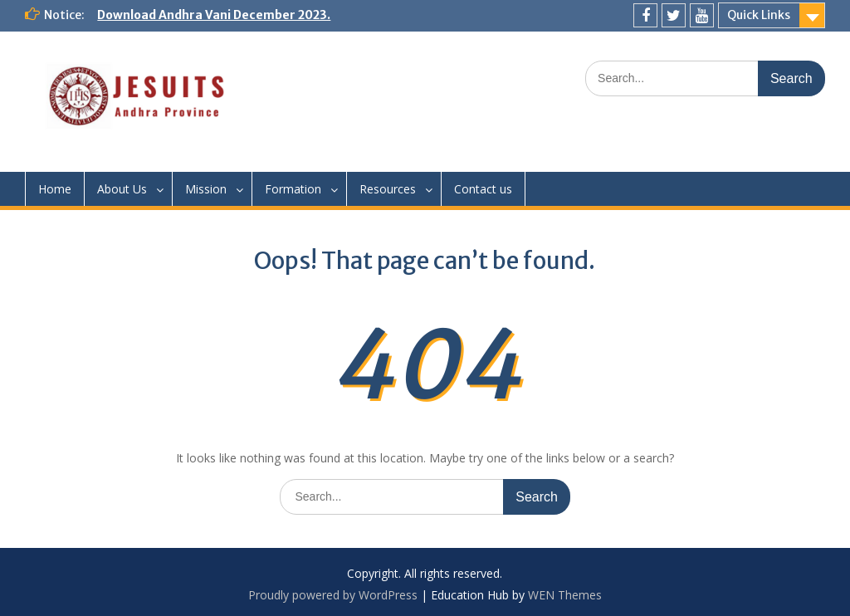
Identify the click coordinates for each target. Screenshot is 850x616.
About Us (122, 189)
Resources (388, 189)
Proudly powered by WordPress (333, 595)
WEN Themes (565, 595)
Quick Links (759, 15)
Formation (293, 189)
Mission (206, 189)
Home (55, 189)
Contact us (483, 189)
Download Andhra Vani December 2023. (214, 15)
